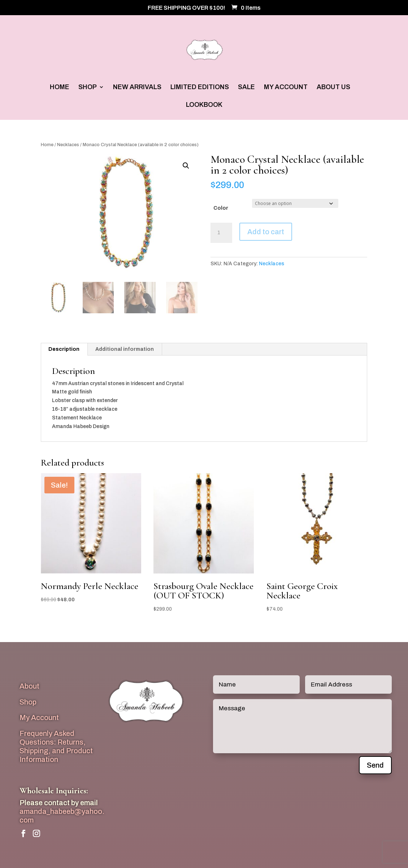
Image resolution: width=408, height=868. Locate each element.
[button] (186, 166)
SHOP (88, 88)
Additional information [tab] (125, 349)
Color (221, 208)
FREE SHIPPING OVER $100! (186, 8)
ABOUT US (333, 88)
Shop (28, 702)
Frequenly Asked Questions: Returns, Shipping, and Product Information (56, 746)
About (29, 686)
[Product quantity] (221, 233)
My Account (39, 717)
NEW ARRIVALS (137, 88)
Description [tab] (64, 349)
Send (375, 765)
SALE (246, 88)
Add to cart (266, 232)
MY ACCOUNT (286, 88)
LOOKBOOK (204, 105)
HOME (60, 88)
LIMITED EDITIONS (200, 88)
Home (47, 145)
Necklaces (68, 145)
